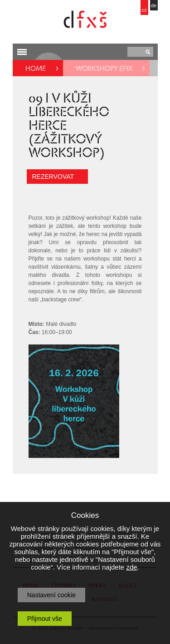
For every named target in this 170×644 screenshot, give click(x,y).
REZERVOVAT (53, 177)
